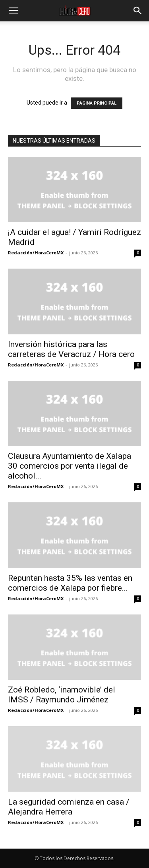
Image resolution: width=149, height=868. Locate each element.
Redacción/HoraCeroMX (36, 253)
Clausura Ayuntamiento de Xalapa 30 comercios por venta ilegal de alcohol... (70, 466)
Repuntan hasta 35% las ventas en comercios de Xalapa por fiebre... (70, 583)
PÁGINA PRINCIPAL (97, 103)
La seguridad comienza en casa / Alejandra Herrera (69, 807)
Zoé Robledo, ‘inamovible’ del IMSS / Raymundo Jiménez (62, 695)
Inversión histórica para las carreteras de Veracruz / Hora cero (71, 349)
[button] (14, 11)
